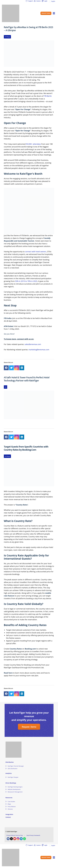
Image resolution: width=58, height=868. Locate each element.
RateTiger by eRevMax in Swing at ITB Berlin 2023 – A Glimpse (28, 29)
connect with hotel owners (36, 252)
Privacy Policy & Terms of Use (15, 835)
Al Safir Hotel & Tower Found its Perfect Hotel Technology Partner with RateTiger (27, 379)
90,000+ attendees (33, 144)
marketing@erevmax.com (39, 350)
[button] (46, 13)
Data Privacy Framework (33, 835)
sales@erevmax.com (33, 344)
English (52, 1)
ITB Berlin (48, 96)
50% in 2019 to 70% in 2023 (26, 281)
